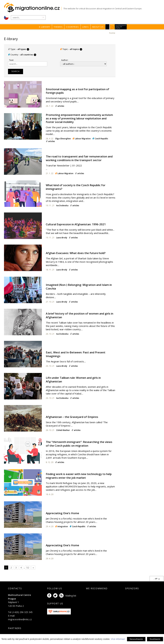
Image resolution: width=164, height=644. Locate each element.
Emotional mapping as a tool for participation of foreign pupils (78, 91)
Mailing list (71, 596)
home (112, 33)
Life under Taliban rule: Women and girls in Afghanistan (73, 379)
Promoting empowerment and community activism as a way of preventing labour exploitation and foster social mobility (79, 118)
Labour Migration (83, 139)
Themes (58, 27)
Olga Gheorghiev (63, 139)
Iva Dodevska (62, 205)
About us (98, 27)
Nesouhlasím (136, 639)
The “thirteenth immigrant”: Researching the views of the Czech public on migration (79, 444)
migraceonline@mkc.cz (20, 619)
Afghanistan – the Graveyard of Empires (72, 417)
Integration (63, 526)
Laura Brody (62, 238)
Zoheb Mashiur (63, 430)
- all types (23, 49)
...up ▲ (157, 579)
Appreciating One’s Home (62, 513)
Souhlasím (155, 639)
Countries (72, 27)
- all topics (75, 49)
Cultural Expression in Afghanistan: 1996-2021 (76, 224)
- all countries (27, 55)
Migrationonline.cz (33, 8)
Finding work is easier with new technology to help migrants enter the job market (79, 476)
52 (28, 567)
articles (61, 106)
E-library (45, 27)
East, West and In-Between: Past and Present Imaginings (76, 354)
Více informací (118, 639)
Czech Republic (101, 139)
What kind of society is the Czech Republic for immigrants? (76, 187)
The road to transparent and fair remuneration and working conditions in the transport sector (79, 158)
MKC (118, 27)
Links (86, 27)
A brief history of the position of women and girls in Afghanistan (80, 315)
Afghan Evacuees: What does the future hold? (76, 253)
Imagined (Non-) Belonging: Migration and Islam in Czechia (79, 287)
